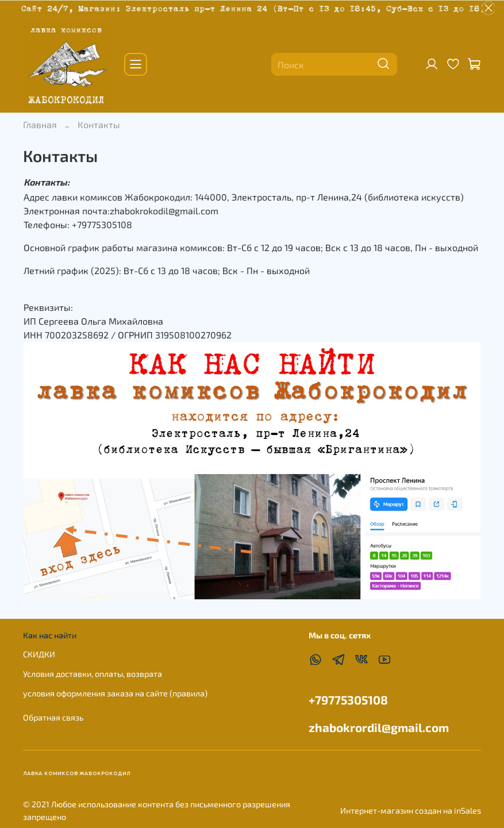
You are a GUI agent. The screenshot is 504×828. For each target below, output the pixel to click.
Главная (40, 124)
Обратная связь (53, 717)
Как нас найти (50, 635)
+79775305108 (348, 700)
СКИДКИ (39, 654)
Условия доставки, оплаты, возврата (93, 674)
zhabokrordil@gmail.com (379, 727)
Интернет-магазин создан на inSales (411, 810)
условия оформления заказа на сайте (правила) (115, 693)
